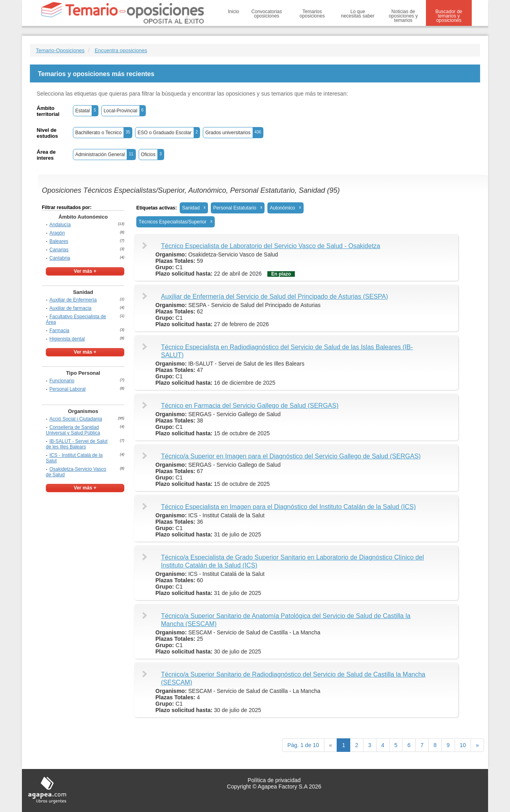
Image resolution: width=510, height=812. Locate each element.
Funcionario (62, 381)
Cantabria (60, 258)
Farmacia (59, 331)
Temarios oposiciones (312, 14)
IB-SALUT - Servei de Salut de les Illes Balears (77, 444)
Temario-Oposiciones (60, 50)
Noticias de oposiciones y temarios (403, 16)
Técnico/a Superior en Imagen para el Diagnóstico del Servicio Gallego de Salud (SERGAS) (291, 456)
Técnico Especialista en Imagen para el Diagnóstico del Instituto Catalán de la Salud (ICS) (288, 507)
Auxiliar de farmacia (70, 308)
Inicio (233, 12)
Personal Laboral (68, 389)
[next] (477, 745)
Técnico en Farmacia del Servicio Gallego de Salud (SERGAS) (250, 406)
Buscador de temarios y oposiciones (449, 16)
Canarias (59, 250)
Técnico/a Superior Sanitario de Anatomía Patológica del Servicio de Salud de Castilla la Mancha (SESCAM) (286, 620)
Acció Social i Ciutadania (76, 419)
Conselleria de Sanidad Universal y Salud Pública (73, 430)
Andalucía (60, 225)
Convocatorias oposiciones (267, 14)
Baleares (59, 241)
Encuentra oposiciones (121, 50)
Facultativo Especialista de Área (76, 319)
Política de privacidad (274, 780)
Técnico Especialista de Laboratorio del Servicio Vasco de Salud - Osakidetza (271, 246)
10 (463, 745)
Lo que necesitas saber (358, 14)
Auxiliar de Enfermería (73, 300)
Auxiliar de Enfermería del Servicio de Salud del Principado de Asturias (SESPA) (275, 296)
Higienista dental (67, 339)
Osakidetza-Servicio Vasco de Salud (76, 472)
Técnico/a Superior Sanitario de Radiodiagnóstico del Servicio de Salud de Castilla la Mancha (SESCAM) (293, 678)
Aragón (57, 233)
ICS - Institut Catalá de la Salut (74, 458)
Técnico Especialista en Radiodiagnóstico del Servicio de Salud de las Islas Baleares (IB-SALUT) (287, 351)
